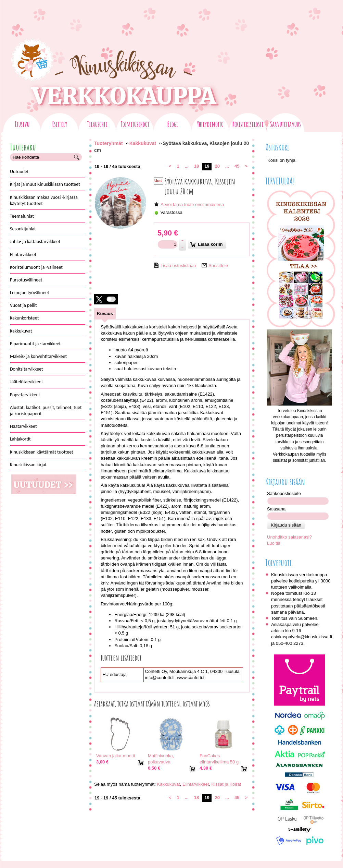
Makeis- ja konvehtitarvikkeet (38, 356)
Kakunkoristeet (24, 318)
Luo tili (274, 543)
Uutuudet (19, 172)
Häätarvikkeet (23, 426)
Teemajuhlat (22, 216)
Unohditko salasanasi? (289, 537)
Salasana (276, 509)
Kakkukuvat (21, 331)
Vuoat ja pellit (23, 305)
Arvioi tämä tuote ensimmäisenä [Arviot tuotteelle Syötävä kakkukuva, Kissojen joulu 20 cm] (192, 204)
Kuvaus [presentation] (105, 314)
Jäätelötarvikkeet (26, 382)
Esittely (60, 125)
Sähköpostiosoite (284, 493)
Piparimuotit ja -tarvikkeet (35, 344)
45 (237, 166)
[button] (106, 299)
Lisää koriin (206, 244)
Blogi (173, 125)
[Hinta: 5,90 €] (168, 233)
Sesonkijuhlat (23, 229)
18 (196, 166)
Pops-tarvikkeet (25, 395)
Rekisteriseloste (248, 125)
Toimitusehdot (135, 125)
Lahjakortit (20, 439)
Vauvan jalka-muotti (116, 756)
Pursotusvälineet (26, 280)
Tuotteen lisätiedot (121, 658)
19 (207, 166)
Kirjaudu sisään (286, 525)
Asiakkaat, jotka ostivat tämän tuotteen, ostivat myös (152, 704)
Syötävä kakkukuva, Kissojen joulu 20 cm (200, 186)
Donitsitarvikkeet (27, 369)
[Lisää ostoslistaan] (175, 265)
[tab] (105, 314)
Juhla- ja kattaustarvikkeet (35, 242)
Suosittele (218, 266)
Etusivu (22, 125)
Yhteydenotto (210, 125)
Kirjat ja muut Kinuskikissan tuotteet (45, 184)
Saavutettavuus (285, 125)
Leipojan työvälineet (30, 293)
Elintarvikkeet (23, 255)
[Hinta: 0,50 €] (154, 768)
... (187, 166)
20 (217, 166)
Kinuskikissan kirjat (28, 465)
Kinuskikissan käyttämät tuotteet (42, 452)
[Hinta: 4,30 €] (206, 768)
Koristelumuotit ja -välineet (36, 267)
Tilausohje (97, 125)
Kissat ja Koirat (226, 784)
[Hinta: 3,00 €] (102, 762)
